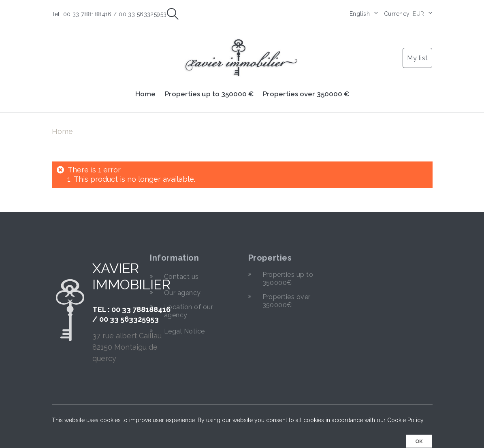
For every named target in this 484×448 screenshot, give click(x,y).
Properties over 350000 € (306, 90)
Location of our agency (189, 307)
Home (145, 90)
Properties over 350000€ (287, 297)
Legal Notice (184, 327)
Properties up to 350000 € (209, 90)
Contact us (181, 273)
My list (417, 54)
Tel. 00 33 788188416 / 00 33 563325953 (109, 14)
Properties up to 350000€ (288, 275)
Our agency (182, 289)
